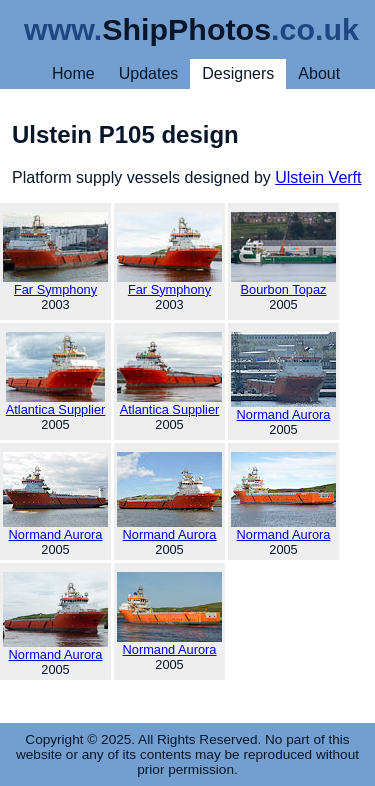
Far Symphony (55, 254)
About (319, 73)
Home (73, 73)
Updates (149, 73)
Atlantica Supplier (56, 374)
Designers (238, 73)
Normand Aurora (283, 377)
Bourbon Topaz (283, 254)
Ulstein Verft (318, 177)
